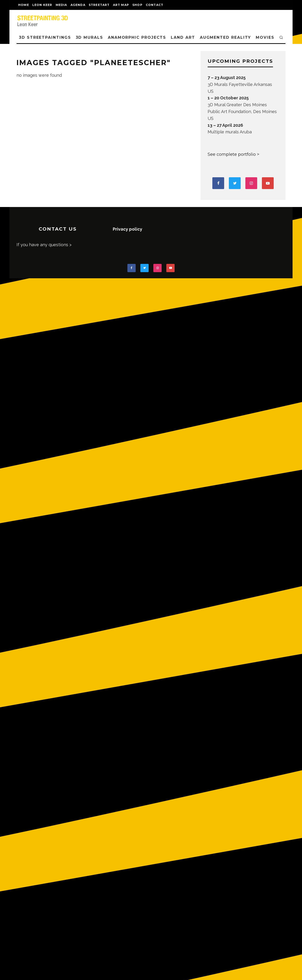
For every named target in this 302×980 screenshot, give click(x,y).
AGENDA (78, 5)
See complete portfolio (232, 154)
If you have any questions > (44, 245)
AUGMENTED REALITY (226, 37)
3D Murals (89, 37)
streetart (99, 5)
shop (137, 5)
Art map (121, 5)
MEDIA (61, 5)
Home (24, 5)
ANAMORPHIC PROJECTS (137, 37)
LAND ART (183, 37)
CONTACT (155, 5)
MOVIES (265, 37)
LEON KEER (42, 5)
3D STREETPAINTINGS (45, 37)
